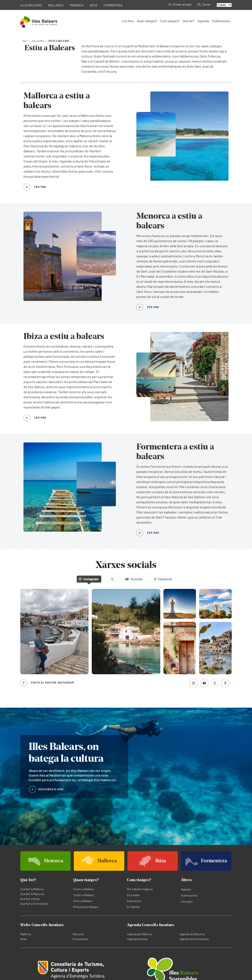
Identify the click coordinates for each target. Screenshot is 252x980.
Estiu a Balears (83, 901)
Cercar (204, 4)
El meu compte (180, 4)
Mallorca (26, 934)
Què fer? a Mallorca (32, 889)
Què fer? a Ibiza (30, 899)
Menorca (78, 934)
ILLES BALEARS (31, 5)
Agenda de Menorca (192, 934)
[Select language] (224, 5)
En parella (133, 895)
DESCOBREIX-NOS (51, 789)
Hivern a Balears (84, 889)
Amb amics (134, 901)
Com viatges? (170, 21)
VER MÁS (40, 187)
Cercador (187, 902)
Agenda (203, 21)
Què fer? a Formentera (34, 904)
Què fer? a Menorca (32, 894)
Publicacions (221, 21)
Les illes (128, 21)
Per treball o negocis (140, 889)
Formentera (80, 939)
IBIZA (94, 5)
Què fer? (189, 21)
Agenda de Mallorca (139, 934)
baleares (38, 41)
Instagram (89, 579)
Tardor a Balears (84, 895)
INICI (25, 41)
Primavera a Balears (86, 907)
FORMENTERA (113, 5)
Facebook (163, 579)
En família (133, 907)
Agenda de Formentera (194, 939)
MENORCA (77, 5)
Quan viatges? (147, 21)
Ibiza (23, 939)
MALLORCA (56, 5)
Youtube (134, 579)
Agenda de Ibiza (137, 939)
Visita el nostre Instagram (52, 682)
